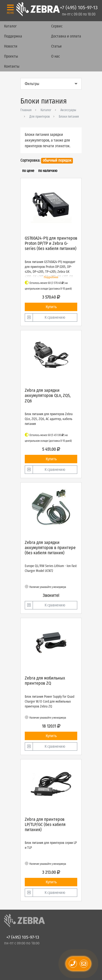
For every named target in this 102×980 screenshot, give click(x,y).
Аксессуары (68, 110)
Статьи (56, 46)
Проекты (11, 56)
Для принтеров (40, 117)
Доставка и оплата (66, 36)
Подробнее (51, 277)
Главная (26, 110)
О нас (55, 56)
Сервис (57, 26)
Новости (11, 46)
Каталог (10, 26)
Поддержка (13, 36)
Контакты (12, 66)
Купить (51, 307)
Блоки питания (69, 117)
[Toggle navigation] (10, 9)
